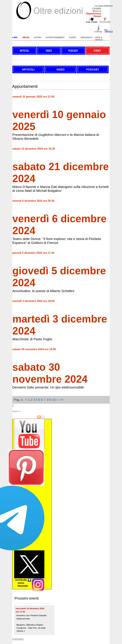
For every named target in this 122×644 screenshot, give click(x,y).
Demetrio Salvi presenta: (48, 387)
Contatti (97, 8)
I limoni (97, 16)
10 (54, 400)
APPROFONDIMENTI (55, 38)
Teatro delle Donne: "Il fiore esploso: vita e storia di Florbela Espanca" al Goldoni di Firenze (57, 241)
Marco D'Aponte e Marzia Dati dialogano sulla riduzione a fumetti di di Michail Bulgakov (61, 189)
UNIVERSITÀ (86, 38)
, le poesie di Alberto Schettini (43, 291)
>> (62, 400)
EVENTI (73, 38)
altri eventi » (18, 639)
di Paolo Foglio (32, 339)
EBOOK (26, 38)
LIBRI (15, 38)
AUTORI (38, 38)
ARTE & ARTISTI (99, 39)
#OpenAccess (93, 14)
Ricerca (97, 11)
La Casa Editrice (104, 6)
